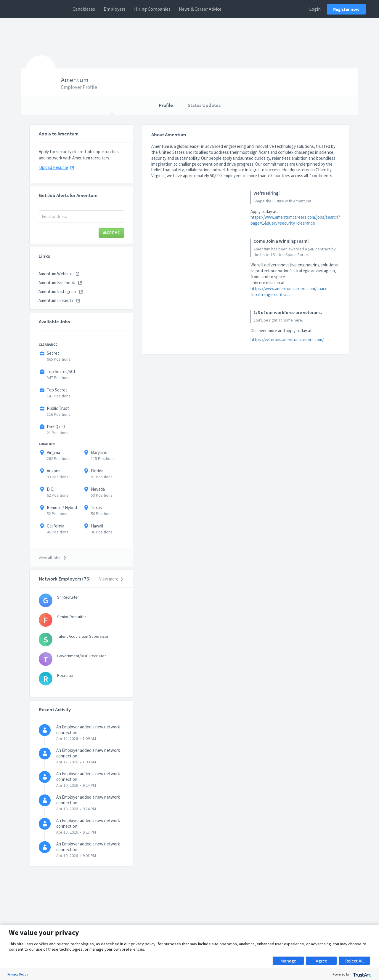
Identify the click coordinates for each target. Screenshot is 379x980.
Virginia (53, 452)
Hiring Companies (152, 9)
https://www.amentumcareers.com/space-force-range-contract (290, 291)
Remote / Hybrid (62, 507)
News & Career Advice (200, 9)
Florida (97, 471)
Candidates (84, 9)
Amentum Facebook (60, 283)
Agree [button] (321, 961)
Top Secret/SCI (61, 371)
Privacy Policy (18, 974)
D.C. (50, 489)
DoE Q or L (57, 427)
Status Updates (204, 105)
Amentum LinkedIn (59, 300)
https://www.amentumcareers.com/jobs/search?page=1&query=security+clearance (295, 220)
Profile (166, 105)
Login (315, 9)
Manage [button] (288, 961)
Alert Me (111, 233)
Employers (115, 9)
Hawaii (97, 526)
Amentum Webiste (59, 274)
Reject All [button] (354, 961)
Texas (96, 507)
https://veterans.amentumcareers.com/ (287, 339)
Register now (346, 9)
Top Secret (57, 390)
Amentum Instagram (61, 291)
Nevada (98, 489)
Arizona (54, 471)
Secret (53, 353)
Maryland (99, 452)
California (56, 526)
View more (111, 579)
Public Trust (58, 408)
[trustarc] (362, 974)
